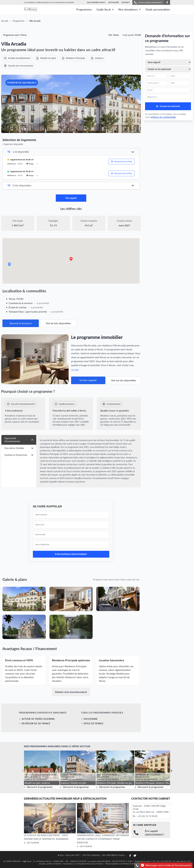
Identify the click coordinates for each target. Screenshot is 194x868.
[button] (71, 259)
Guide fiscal (105, 9)
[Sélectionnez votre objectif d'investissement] (168, 62)
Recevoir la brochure (21, 323)
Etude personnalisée (158, 9)
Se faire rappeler (88, 380)
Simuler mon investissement (71, 692)
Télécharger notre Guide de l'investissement (166, 865)
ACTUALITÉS (114, 2)
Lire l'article (31, 842)
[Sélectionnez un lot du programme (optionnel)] (168, 69)
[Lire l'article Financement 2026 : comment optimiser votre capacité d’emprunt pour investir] (103, 818)
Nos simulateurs (130, 9)
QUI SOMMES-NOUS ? (96, 2)
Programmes (84, 9)
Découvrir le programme (38, 787)
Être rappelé (71, 198)
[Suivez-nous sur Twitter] (135, 856)
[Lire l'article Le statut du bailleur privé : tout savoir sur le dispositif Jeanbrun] (50, 818)
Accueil (5, 21)
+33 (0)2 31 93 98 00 (147, 816)
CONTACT (126, 2)
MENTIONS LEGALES (91, 855)
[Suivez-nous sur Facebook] (167, 2)
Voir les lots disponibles (58, 323)
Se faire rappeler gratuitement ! (148, 2)
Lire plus (75, 370)
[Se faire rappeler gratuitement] (137, 865)
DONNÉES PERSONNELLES (113, 855)
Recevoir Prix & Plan (121, 162)
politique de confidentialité (163, 117)
